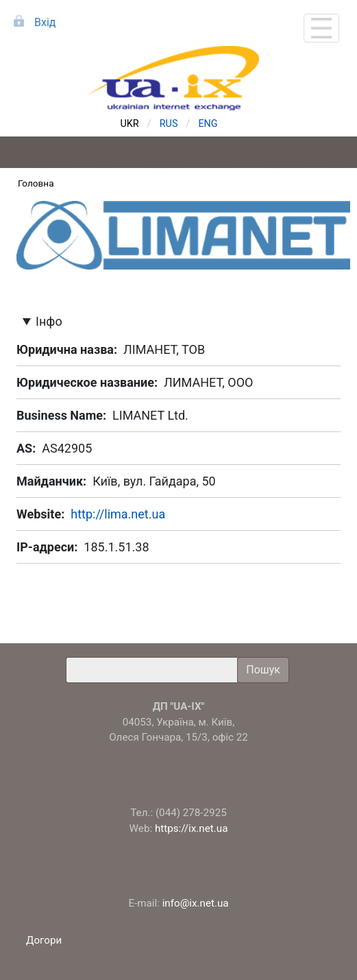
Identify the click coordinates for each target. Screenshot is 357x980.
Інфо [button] (49, 321)
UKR (130, 124)
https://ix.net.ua (192, 828)
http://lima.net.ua (118, 514)
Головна (36, 183)
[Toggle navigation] (321, 28)
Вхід (45, 22)
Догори (45, 940)
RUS (169, 124)
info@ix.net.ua (196, 903)
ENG (208, 124)
